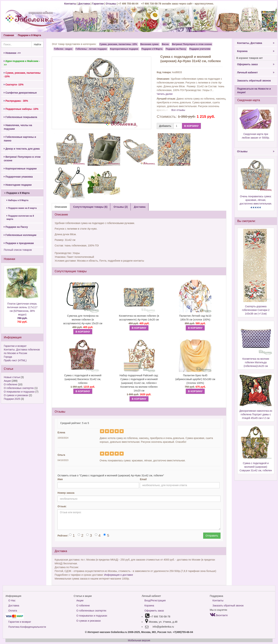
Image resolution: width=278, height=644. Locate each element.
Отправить (212, 536)
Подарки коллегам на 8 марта (20, 217)
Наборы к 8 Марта (17, 200)
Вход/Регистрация (155, 600)
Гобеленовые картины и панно (20, 139)
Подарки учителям (200, 49)
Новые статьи (12, 377)
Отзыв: (62, 506)
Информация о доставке (119, 575)
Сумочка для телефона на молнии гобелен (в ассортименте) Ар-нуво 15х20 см (83, 320)
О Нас (12, 600)
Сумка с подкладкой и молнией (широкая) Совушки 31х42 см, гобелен (256, 467)
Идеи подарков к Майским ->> (22, 63)
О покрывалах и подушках (19, 392)
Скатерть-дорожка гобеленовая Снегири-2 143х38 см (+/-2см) (256, 310)
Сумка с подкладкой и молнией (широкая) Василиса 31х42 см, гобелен (83, 379)
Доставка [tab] (140, 207)
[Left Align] (102, 431)
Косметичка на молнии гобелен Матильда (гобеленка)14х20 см (256, 362)
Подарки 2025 (12, 399)
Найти (37, 44)
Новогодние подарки (18, 185)
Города (8, 357)
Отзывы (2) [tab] (121, 207)
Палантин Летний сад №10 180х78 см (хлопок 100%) (195, 318)
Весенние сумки (149, 44)
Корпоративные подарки (20, 169)
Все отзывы (178, 110)
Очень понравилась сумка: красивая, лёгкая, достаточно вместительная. (256, 200)
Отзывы (111, 4)
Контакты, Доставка (256, 43)
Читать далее (165, 94)
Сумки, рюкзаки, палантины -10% (118, 44)
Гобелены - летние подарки (91, 49)
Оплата (13, 611)
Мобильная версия (139, 640)
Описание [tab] (61, 207)
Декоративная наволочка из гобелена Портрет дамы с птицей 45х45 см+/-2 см (256, 414)
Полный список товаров (18, 250)
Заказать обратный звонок (254, 81)
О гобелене (10, 384)
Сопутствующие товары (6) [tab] (90, 207)
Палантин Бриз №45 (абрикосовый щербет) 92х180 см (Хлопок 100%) (195, 379)
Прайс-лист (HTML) (15, 360)
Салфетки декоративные (20, 93)
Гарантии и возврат (15, 346)
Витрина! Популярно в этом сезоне (22, 159)
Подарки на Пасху (16, 227)
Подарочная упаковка (18, 177)
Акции (7, 381)
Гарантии (98, 4)
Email (143, 479)
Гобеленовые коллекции (20, 235)
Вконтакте (219, 615)
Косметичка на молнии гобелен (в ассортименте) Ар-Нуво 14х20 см (139, 318)
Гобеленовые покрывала (20, 117)
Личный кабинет (256, 72)
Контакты (70, 4)
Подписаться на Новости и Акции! (254, 91)
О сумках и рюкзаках (16, 395)
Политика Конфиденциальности (27, 627)
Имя (60, 479)
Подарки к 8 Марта (29, 35)
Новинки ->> (12, 53)
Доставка (84, 4)
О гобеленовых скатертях (19, 388)
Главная (9, 35)
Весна (165, 44)
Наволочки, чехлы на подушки (18, 127)
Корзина (256, 51)
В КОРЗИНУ (191, 126)
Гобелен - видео (63, 49)
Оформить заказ (256, 64)
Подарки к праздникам (19, 243)
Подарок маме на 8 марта (22, 208)
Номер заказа (66, 493)
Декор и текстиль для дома (22, 149)
